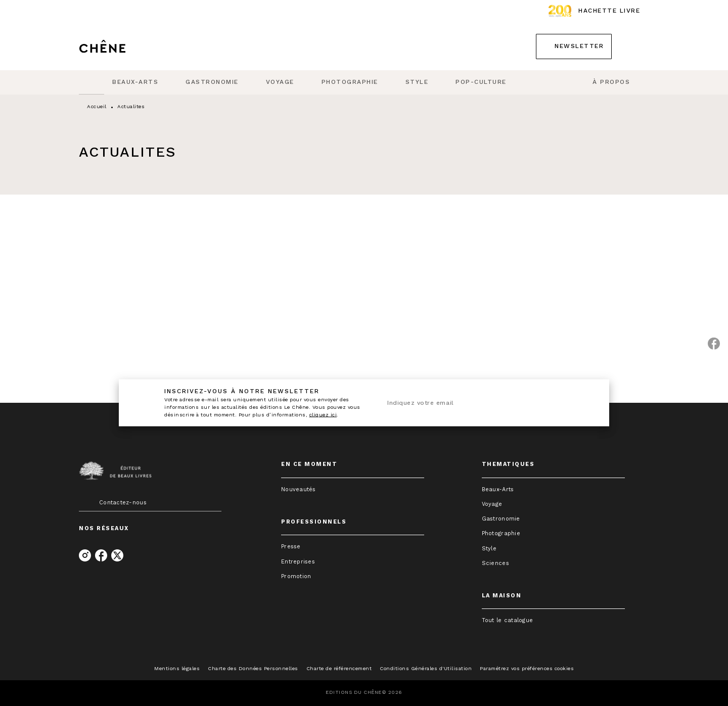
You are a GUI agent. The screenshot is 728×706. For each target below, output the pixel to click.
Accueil (97, 106)
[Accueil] (121, 46)
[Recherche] (636, 46)
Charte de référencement (339, 668)
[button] (574, 46)
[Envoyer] (581, 403)
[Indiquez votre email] (474, 403)
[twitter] (117, 555)
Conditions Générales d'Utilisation (426, 668)
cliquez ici (323, 415)
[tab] (92, 82)
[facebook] (101, 555)
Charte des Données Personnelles (253, 668)
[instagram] (85, 555)
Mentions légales (177, 668)
